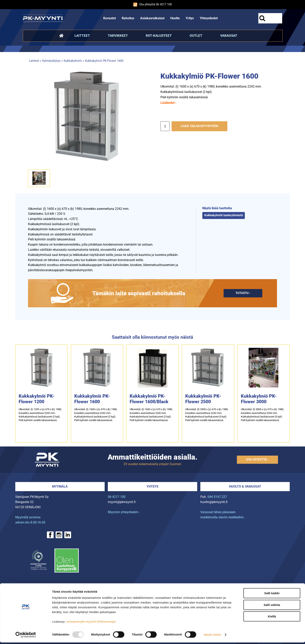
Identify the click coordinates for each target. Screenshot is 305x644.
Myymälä (60, 486)
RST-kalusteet (159, 36)
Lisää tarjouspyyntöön (199, 126)
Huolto (175, 18)
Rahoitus (128, 18)
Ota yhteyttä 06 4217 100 (152, 5)
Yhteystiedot (209, 18)
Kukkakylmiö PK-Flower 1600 (104, 61)
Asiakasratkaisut (152, 18)
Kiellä (272, 618)
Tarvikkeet (118, 36)
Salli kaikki (272, 595)
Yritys (190, 18)
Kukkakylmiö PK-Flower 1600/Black (149, 399)
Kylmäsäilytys (51, 61)
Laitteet (82, 36)
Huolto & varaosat (245, 486)
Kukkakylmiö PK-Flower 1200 (37, 399)
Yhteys (152, 486)
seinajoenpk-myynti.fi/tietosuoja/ (91, 623)
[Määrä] (165, 126)
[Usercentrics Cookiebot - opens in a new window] (26, 636)
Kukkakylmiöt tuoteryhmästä (224, 215)
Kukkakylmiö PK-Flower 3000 (259, 399)
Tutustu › (243, 293)
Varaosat (229, 36)
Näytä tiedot (212, 636)
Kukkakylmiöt (73, 61)
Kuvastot (110, 18)
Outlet (196, 36)
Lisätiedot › (168, 103)
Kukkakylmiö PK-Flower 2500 (203, 399)
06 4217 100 (117, 497)
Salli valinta (272, 606)
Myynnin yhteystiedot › (124, 512)
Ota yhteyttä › (257, 460)
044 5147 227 (217, 497)
